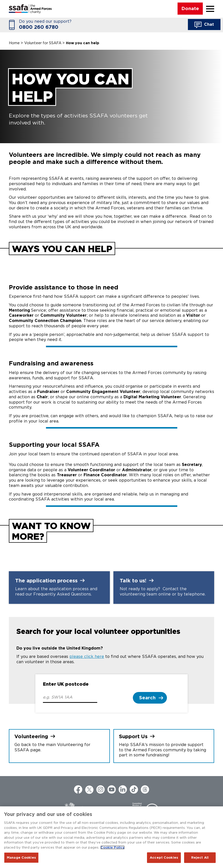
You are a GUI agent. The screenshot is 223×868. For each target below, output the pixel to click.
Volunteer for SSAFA (43, 43)
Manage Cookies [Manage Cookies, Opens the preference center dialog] (21, 858)
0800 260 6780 (39, 27)
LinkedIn (123, 789)
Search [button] (147, 698)
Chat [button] (204, 25)
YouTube (112, 789)
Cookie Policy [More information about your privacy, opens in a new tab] (113, 847)
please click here (87, 656)
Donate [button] (190, 8)
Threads (145, 789)
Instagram (101, 789)
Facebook (78, 789)
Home (14, 43)
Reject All (200, 858)
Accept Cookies (164, 858)
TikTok (134, 789)
